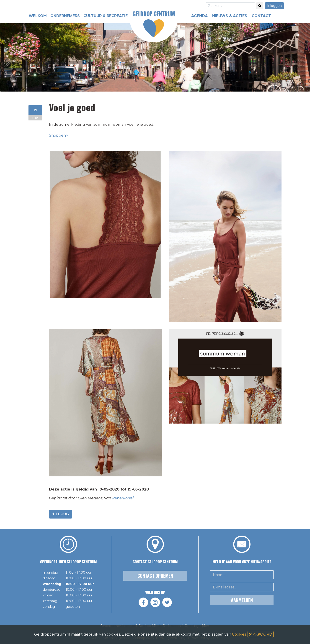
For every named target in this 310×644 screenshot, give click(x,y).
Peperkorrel (123, 498)
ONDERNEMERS (65, 16)
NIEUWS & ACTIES (230, 16)
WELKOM (38, 16)
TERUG (61, 514)
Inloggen (274, 6)
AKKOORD (261, 634)
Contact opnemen (155, 576)
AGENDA (199, 16)
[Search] (231, 6)
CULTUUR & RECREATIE (106, 16)
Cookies (239, 634)
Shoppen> (58, 135)
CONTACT (261, 16)
